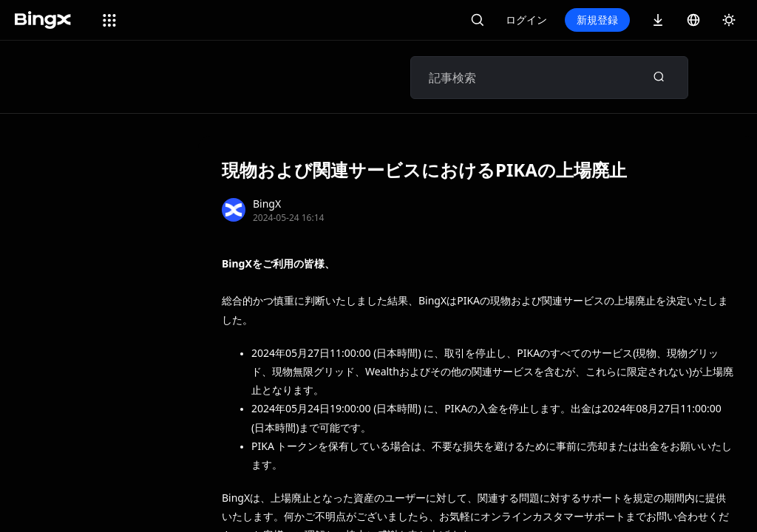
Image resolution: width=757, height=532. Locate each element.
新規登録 (597, 20)
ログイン (526, 20)
